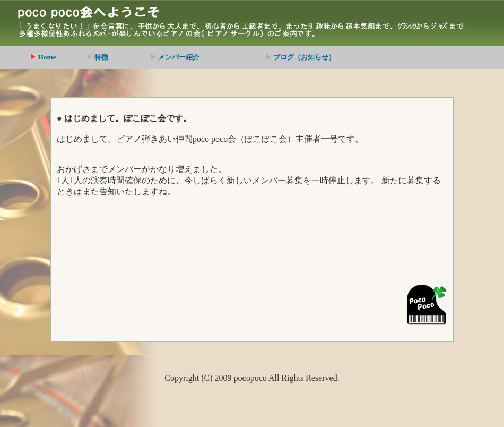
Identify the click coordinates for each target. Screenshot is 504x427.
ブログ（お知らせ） (300, 57)
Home (43, 57)
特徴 (97, 57)
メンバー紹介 (175, 57)
